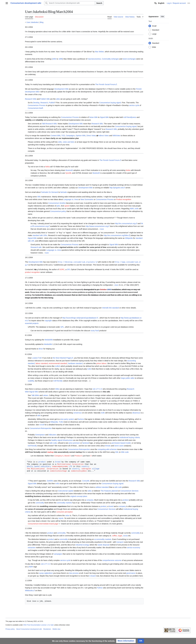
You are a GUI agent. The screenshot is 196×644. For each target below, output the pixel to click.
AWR (132, 209)
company (90, 500)
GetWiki (50, 481)
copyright (48, 320)
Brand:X (68, 455)
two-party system (67, 419)
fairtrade (64, 192)
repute (61, 518)
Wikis (57, 389)
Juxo (102, 229)
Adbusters (53, 434)
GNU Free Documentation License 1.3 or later (38, 625)
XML (117, 452)
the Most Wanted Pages (62, 358)
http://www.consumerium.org (97, 226)
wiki (39, 415)
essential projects (32, 323)
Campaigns (70, 136)
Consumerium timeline (57, 203)
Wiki (39, 197)
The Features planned (109, 491)
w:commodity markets (103, 539)
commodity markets (64, 502)
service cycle (134, 105)
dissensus (136, 413)
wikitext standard (102, 487)
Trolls (61, 422)
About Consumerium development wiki (29, 629)
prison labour (101, 363)
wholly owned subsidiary (39, 466)
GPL (69, 269)
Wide (154, 47)
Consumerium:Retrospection (41, 428)
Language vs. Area (71, 199)
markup (50, 452)
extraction (32, 547)
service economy (134, 547)
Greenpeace (40, 434)
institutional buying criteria (130, 437)
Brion (41, 348)
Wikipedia (129, 238)
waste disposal (103, 545)
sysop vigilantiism (46, 573)
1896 (61, 59)
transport (120, 542)
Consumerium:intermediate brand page (43, 523)
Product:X (78, 455)
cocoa (125, 535)
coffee (114, 535)
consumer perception (65, 512)
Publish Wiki (45, 99)
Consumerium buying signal (110, 103)
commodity (40, 502)
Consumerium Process (37, 105)
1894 (54, 59)
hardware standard (75, 363)
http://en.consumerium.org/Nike (116, 235)
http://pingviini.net (116, 188)
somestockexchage (58, 471)
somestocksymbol (79, 471)
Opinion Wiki (81, 136)
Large (154, 34)
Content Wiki (55, 136)
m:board (92, 576)
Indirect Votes (103, 136)
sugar (120, 535)
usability (31, 381)
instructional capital (66, 491)
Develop (36, 103)
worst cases (119, 445)
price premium (74, 443)
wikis (58, 99)
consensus (77, 413)
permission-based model (121, 443)
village (96, 468)
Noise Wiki (93, 117)
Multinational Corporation (70, 464)
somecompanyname (60, 466)
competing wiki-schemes (107, 449)
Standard (156, 30)
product (42, 462)
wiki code (53, 443)
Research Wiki (31, 99)
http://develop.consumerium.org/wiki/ (77, 262)
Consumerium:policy (58, 211)
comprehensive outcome (112, 560)
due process (74, 573)
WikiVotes (116, 136)
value (67, 515)
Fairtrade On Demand (49, 192)
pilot (58, 206)
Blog (42, 22)
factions (81, 419)
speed (67, 206)
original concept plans (79, 496)
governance (131, 573)
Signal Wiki (104, 117)
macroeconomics (94, 59)
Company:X (59, 455)
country (85, 466)
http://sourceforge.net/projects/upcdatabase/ (79, 318)
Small (154, 26)
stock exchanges (129, 59)
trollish (57, 366)
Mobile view (56, 629)
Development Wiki (61, 89)
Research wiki (36, 247)
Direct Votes (91, 136)
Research (44, 103)
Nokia (47, 167)
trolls (137, 209)
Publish (52, 103)
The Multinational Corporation (43, 468)
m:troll (42, 424)
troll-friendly (58, 381)
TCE (63, 136)
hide (162, 17)
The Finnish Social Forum (105, 84)
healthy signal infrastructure (62, 440)
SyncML (68, 173)
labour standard (42, 363)
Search (99, 3)
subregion (86, 468)
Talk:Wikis (35, 395)
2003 (109, 289)
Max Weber (99, 52)
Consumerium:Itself (35, 108)
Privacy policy (10, 629)
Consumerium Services (129, 491)
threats (108, 445)
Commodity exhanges (110, 59)
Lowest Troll (37, 358)
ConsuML (86, 481)
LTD (70, 466)
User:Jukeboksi (32, 22)
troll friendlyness (130, 117)
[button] (126, 641)
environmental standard (58, 363)
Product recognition (124, 199)
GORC (62, 269)
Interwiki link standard (111, 308)
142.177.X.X (97, 389)
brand (58, 462)
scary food (95, 330)
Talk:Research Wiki (49, 124)
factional (86, 443)
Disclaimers (47, 629)
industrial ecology (82, 545)
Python (100, 588)
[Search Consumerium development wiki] (69, 3)
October (103, 289)
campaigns (58, 554)
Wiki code (125, 452)
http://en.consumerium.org (125, 223)
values (45, 395)
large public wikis (128, 378)
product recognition (32, 272)
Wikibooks (29, 590)
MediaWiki (49, 339)
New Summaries (87, 199)
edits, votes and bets (66, 142)
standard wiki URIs (40, 235)
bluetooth (69, 170)
